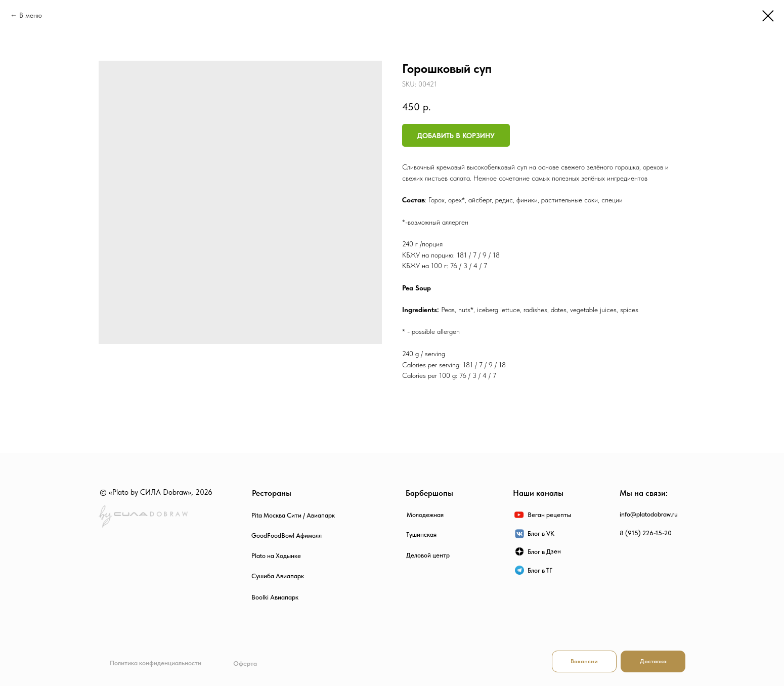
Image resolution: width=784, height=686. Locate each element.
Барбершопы (429, 493)
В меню (31, 15)
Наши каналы (538, 493)
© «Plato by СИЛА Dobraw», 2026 (156, 492)
